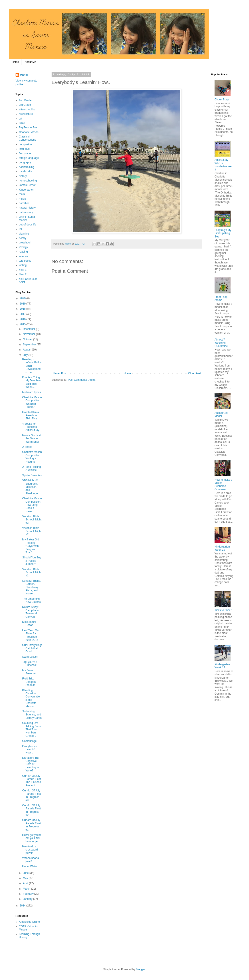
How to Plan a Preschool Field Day (31, 415)
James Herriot (27, 185)
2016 (23, 319)
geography (25, 162)
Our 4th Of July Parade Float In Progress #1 (32, 825)
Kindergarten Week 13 (222, 666)
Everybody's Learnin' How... (29, 750)
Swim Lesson (30, 657)
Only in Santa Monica (27, 218)
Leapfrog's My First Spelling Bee (223, 233)
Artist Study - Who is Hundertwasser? (224, 165)
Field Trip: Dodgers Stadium (29, 682)
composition (26, 144)
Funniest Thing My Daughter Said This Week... (32, 382)
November (29, 334)
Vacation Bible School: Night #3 (32, 520)
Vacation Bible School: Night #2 (32, 531)
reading (23, 252)
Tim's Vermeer (223, 610)
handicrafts (25, 171)
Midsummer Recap (29, 623)
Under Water (30, 866)
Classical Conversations (27, 138)
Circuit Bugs (222, 100)
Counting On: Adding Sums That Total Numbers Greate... (32, 729)
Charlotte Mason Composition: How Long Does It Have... (32, 505)
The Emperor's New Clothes (31, 600)
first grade (25, 153)
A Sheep (27, 447)
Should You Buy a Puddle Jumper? (32, 561)
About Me (30, 62)
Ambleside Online (29, 922)
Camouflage (29, 741)
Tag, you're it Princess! (30, 663)
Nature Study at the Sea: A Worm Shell (31, 439)
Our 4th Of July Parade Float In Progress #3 (32, 795)
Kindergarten (27, 190)
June (26, 873)
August (27, 350)
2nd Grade (25, 100)
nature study (26, 212)
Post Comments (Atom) (82, 380)
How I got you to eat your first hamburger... (32, 838)
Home (15, 62)
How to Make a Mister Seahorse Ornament (223, 485)
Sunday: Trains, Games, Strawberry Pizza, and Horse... (31, 587)
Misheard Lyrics (32, 392)
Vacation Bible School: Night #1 (32, 573)
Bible (22, 123)
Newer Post (60, 373)
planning (24, 234)
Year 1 (23, 270)
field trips (24, 149)
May (26, 878)
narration (24, 203)
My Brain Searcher (29, 672)
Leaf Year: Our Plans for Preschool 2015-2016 (31, 635)
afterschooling (27, 110)
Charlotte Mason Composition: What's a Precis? (32, 402)
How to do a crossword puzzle (30, 850)
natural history (27, 208)
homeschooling (28, 181)
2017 (23, 314)
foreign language (29, 158)
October (28, 339)
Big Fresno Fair (28, 127)
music (22, 199)
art (20, 119)
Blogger (140, 969)
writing (23, 265)
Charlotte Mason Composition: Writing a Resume (32, 457)
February (29, 894)
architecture (26, 114)
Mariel (24, 75)
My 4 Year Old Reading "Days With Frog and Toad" (31, 546)
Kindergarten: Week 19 (223, 548)
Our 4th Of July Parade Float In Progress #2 (32, 810)
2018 (23, 309)
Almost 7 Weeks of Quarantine (221, 343)
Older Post (194, 373)
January (28, 899)
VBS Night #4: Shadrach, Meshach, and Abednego (31, 487)
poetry (23, 238)
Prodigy (23, 247)
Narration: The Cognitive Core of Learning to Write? (31, 764)
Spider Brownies (32, 475)
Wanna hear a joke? (31, 860)
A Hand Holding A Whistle (31, 468)
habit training (27, 167)
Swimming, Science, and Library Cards (32, 715)
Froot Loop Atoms (221, 299)
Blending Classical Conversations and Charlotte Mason (32, 698)
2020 (23, 298)
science (23, 256)
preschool (25, 243)
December (29, 329)
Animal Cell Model (221, 414)
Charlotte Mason (29, 132)
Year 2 (23, 274)
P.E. (21, 229)
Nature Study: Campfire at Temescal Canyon (31, 612)
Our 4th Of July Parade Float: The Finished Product (32, 781)
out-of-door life (27, 225)
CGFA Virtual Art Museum (29, 928)
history (23, 176)
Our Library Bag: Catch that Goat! (32, 648)
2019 (23, 304)
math (22, 194)
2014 (23, 906)
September (30, 345)
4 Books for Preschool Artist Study (31, 427)
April (26, 883)
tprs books (25, 261)
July (26, 355)
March (27, 889)
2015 (23, 324)
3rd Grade (25, 105)
